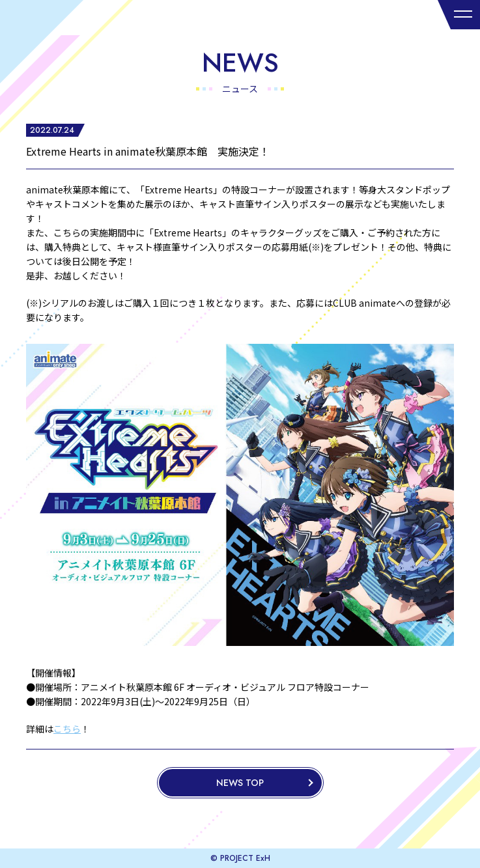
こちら (67, 729)
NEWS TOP (240, 783)
